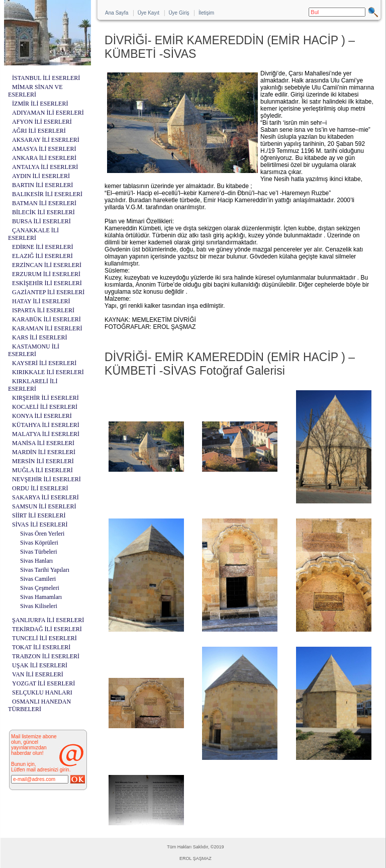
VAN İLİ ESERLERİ (38, 674)
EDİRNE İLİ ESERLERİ (42, 247)
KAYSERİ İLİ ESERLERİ (44, 363)
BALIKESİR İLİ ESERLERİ (47, 194)
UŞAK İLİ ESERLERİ (40, 665)
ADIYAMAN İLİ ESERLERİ (48, 113)
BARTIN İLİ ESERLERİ (42, 185)
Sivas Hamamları (41, 597)
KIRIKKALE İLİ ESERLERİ (48, 372)
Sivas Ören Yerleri (42, 534)
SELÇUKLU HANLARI (42, 692)
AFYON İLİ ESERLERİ (42, 122)
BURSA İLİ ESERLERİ (41, 221)
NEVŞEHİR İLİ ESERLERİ (46, 479)
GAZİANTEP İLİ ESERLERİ (48, 292)
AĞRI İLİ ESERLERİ (39, 131)
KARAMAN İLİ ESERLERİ (47, 328)
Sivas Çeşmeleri (40, 588)
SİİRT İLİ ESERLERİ (39, 515)
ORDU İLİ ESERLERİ (40, 488)
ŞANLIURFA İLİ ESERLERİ (48, 620)
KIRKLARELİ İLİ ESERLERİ (33, 385)
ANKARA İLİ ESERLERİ (44, 158)
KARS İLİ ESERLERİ (39, 337)
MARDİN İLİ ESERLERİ (44, 452)
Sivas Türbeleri (38, 552)
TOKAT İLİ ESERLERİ (41, 647)
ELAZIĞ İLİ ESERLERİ (42, 256)
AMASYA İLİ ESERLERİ (44, 149)
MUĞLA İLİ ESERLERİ (42, 470)
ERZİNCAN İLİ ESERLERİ (47, 265)
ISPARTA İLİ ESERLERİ (43, 310)
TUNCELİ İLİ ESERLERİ (44, 638)
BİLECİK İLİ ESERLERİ (43, 212)
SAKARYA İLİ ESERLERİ (45, 497)
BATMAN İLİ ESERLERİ (44, 203)
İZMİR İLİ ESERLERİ (40, 104)
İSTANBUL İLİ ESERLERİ (46, 78)
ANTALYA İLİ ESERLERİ (45, 167)
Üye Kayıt (149, 13)
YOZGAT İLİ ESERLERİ (43, 683)
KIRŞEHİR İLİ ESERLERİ (45, 398)
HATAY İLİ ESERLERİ (41, 301)
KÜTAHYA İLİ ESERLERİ (46, 425)
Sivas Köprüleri (39, 543)
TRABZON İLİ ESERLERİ (46, 656)
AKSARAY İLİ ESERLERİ (46, 140)
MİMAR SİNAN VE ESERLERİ (35, 91)
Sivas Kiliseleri (39, 606)
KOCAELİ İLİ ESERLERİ (45, 407)
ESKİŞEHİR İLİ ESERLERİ (47, 283)
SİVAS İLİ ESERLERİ (40, 525)
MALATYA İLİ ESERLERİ (46, 434)
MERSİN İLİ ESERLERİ (43, 461)
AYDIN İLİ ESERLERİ (41, 176)
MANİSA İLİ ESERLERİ (43, 443)
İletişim (206, 13)
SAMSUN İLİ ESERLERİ (44, 506)
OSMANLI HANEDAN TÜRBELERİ (39, 705)
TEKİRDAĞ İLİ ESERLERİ (47, 629)
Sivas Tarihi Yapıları (45, 570)
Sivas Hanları (36, 561)
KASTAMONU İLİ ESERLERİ (34, 350)
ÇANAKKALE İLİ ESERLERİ (33, 234)
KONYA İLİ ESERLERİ (42, 416)
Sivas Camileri (38, 579)
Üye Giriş (179, 13)
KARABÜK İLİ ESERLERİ (46, 319)
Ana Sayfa (117, 13)
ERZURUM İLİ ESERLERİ (46, 274)
